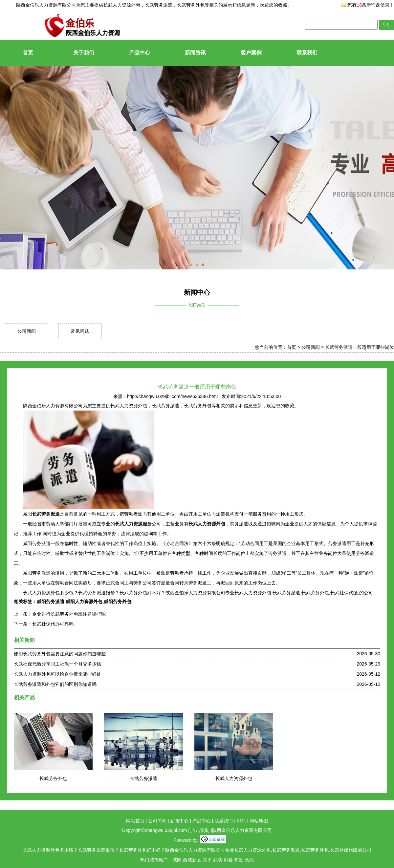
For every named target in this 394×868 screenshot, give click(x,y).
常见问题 (80, 331)
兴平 (207, 860)
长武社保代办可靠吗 (53, 624)
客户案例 (251, 53)
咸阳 (177, 860)
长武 (249, 860)
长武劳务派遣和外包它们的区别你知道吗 (55, 684)
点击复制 (200, 830)
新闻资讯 (195, 53)
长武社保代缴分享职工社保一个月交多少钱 (57, 664)
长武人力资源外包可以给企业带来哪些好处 (57, 674)
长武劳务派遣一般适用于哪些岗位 (360, 347)
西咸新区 (192, 860)
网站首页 (135, 821)
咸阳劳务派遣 (51, 602)
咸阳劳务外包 (118, 602)
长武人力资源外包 (122, 5)
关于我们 (84, 53)
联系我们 (307, 53)
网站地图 (259, 821)
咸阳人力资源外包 (84, 602)
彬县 (228, 860)
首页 (28, 53)
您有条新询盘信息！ (368, 5)
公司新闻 (27, 331)
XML (241, 821)
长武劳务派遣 (143, 778)
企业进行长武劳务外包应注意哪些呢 (69, 614)
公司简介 (157, 821)
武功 (218, 860)
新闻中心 (179, 821)
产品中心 (140, 53)
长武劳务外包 (53, 778)
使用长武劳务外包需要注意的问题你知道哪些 (60, 654)
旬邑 (239, 860)
